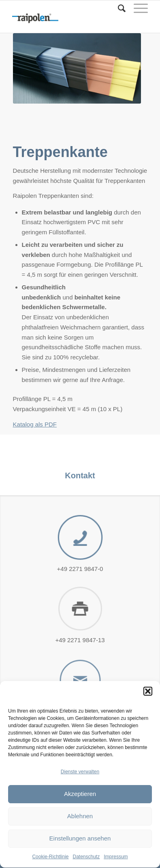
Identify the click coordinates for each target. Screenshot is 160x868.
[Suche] (118, 8)
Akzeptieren (80, 805)
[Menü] (137, 8)
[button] (148, 702)
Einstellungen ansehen (80, 849)
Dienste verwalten (80, 783)
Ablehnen (80, 827)
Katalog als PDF (35, 424)
